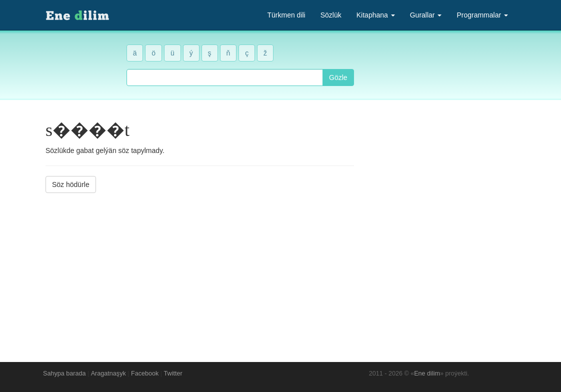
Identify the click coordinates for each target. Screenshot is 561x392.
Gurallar (426, 15)
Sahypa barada (64, 373)
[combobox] (225, 77)
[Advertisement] (200, 270)
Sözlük (331, 15)
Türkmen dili (286, 15)
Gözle (338, 77)
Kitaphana (376, 15)
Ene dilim (427, 373)
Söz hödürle (71, 184)
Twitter (173, 373)
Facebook (145, 373)
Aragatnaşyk (108, 373)
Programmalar (482, 15)
